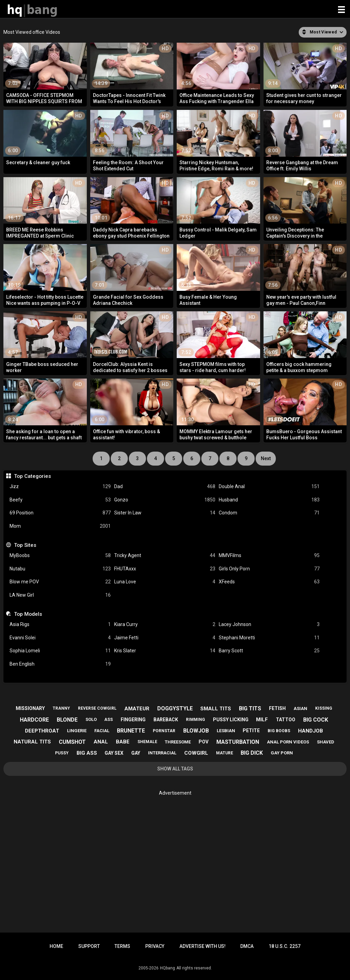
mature (225, 753)
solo (91, 719)
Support (89, 946)
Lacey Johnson (269, 624)
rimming (196, 720)
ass (109, 720)
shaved (326, 742)
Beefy (60, 500)
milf (262, 720)
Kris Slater (165, 651)
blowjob (196, 731)
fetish (277, 708)
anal (101, 742)
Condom (269, 513)
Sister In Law (165, 513)
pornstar (164, 731)
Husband (269, 500)
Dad (165, 487)
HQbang (167, 968)
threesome (178, 742)
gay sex (114, 753)
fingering (133, 720)
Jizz (60, 487)
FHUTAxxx (165, 569)
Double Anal (269, 487)
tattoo (286, 720)
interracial (162, 753)
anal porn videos (288, 742)
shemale (147, 742)
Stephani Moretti (269, 638)
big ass (87, 753)
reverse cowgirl (97, 708)
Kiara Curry (165, 624)
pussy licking (231, 720)
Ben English (60, 664)
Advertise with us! (203, 946)
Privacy (155, 946)
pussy (62, 753)
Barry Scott (269, 651)
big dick (252, 753)
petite (251, 730)
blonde (67, 720)
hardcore (34, 720)
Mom (60, 526)
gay (136, 753)
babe (123, 742)
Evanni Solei (60, 638)
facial (102, 731)
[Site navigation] (341, 10)
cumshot (72, 742)
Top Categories (32, 476)
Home (56, 946)
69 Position (60, 513)
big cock (316, 720)
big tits (250, 708)
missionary (30, 708)
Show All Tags (175, 769)
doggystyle (175, 708)
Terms (122, 946)
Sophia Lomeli (60, 651)
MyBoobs (60, 556)
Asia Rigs (60, 624)
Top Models (28, 614)
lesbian (226, 731)
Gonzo (165, 500)
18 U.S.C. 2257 (285, 946)
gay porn (282, 753)
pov (204, 742)
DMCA (247, 946)
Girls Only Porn (269, 569)
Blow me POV (60, 582)
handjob (311, 731)
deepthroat (42, 731)
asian (300, 708)
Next (266, 458)
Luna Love (165, 582)
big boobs (279, 731)
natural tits (32, 742)
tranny (61, 708)
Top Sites (25, 545)
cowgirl (196, 753)
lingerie (77, 731)
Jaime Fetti (165, 638)
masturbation (238, 742)
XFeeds (269, 582)
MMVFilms (269, 556)
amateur (137, 709)
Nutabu (60, 569)
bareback (166, 720)
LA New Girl (60, 595)
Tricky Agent (165, 556)
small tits (216, 709)
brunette (131, 731)
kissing (324, 708)
